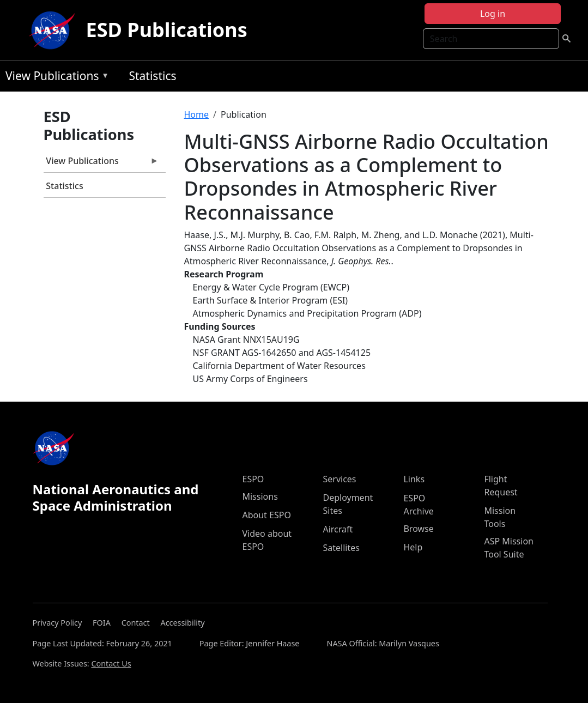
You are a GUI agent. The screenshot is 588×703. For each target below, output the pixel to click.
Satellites (341, 548)
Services (339, 479)
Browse (418, 529)
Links (414, 479)
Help (413, 547)
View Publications (54, 78)
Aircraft (338, 529)
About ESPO (266, 515)
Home (197, 114)
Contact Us (111, 663)
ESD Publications (167, 30)
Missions (260, 496)
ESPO (253, 479)
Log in (493, 14)
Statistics (152, 76)
